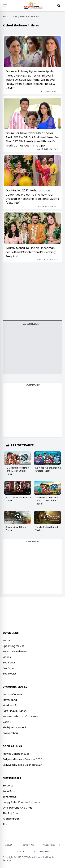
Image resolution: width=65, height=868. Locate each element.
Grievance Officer (42, 852)
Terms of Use (28, 845)
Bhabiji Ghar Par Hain (15, 728)
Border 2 (8, 786)
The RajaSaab (11, 813)
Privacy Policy (49, 845)
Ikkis (5, 824)
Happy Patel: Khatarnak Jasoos (21, 802)
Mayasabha (10, 700)
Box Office (9, 668)
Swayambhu (10, 733)
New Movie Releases (15, 652)
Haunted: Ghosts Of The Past (20, 716)
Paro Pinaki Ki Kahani (15, 711)
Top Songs (9, 663)
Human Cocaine (13, 694)
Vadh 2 (7, 722)
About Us (9, 845)
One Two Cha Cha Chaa (18, 808)
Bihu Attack (10, 797)
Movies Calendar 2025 (16, 754)
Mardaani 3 (9, 705)
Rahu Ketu (9, 791)
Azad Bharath (11, 819)
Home (6, 640)
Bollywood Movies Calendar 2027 (22, 765)
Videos (7, 657)
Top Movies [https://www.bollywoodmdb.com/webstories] (10, 674)
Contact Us (21, 852)
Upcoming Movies (14, 646)
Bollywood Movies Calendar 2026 (22, 759)
